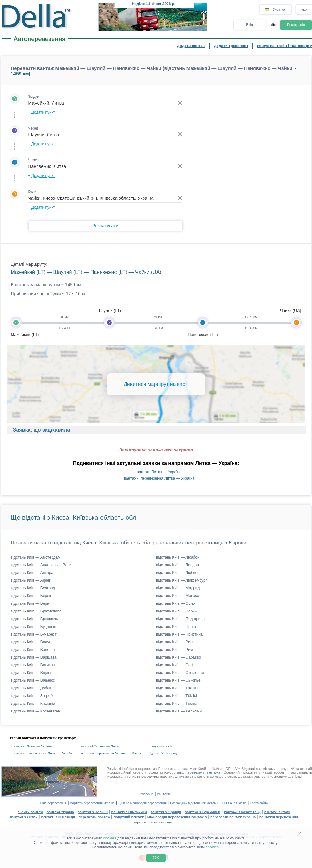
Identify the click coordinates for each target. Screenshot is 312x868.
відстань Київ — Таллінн (178, 688)
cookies (110, 838)
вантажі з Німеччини (129, 812)
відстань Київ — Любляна (179, 573)
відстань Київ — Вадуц (31, 642)
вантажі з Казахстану (242, 812)
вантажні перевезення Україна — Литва (111, 753)
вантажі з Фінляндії (58, 817)
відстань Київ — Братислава (36, 611)
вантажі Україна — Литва (101, 746)
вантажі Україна (60, 812)
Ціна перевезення (53, 803)
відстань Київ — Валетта (33, 650)
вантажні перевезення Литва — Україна (159, 478)
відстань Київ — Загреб (32, 696)
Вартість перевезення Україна (92, 803)
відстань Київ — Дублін (32, 688)
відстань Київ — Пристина (179, 634)
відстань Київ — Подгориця (180, 619)
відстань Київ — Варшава (34, 657)
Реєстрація (296, 25)
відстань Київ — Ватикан (33, 665)
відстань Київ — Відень (32, 673)
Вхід (250, 25)
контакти (164, 794)
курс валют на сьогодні (154, 822)
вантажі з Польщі (93, 812)
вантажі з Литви (24, 817)
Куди (32, 192)
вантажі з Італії (277, 812)
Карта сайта (259, 803)
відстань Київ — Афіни (31, 580)
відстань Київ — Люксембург (181, 580)
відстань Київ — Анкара (32, 573)
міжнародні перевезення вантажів (177, 817)
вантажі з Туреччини (203, 812)
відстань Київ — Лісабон (178, 557)
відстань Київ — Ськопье (178, 680)
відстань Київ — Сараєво (178, 657)
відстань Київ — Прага (176, 627)
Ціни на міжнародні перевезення (142, 803)
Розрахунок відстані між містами (194, 803)
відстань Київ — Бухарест (34, 634)
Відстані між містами (259, 769)
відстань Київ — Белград (33, 588)
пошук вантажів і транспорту (284, 46)
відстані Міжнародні (164, 753)
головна (147, 794)
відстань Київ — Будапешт (35, 627)
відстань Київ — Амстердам (36, 557)
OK (156, 858)
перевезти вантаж (94, 817)
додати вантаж (191, 46)
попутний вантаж (129, 817)
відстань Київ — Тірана (177, 704)
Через (33, 128)
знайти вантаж (30, 812)
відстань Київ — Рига (175, 642)
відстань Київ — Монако (178, 596)
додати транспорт (231, 46)
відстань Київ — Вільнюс (33, 680)
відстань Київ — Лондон (177, 565)
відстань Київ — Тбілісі (177, 696)
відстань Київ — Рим (174, 650)
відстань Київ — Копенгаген (36, 711)
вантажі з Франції (166, 812)
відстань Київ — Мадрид (178, 588)
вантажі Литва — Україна (159, 472)
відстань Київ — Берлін (32, 596)
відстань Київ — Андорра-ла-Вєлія (42, 565)
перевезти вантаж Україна (233, 817)
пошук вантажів (161, 746)
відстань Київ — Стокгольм (180, 673)
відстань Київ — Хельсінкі (179, 711)
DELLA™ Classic (234, 803)
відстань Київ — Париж (177, 611)
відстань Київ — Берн (30, 603)
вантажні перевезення (279, 817)
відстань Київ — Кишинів (33, 704)
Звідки (34, 97)
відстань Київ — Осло (176, 603)
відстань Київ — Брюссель (34, 619)
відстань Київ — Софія (176, 665)
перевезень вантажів (203, 772)
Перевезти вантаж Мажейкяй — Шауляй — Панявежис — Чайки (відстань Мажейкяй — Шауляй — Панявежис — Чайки (152, 68)
